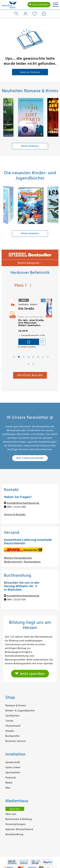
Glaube (10, 731)
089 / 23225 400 (16, 507)
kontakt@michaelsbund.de (23, 503)
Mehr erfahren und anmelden (30, 458)
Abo (8, 788)
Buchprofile (13, 736)
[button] (14, 357)
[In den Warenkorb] (35, 342)
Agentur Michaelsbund (19, 829)
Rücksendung (32, 562)
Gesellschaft (13, 762)
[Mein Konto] (26, 14)
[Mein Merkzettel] (35, 14)
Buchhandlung (14, 834)
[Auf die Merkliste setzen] (49, 342)
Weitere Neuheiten (30, 146)
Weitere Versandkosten (18, 558)
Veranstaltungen (16, 824)
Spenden (15, 809)
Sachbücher (13, 716)
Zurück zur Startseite (30, 72)
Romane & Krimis (16, 706)
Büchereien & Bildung (19, 819)
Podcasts (11, 778)
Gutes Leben (13, 767)
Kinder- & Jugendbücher (20, 711)
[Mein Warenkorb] (44, 14)
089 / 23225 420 (16, 600)
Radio (9, 783)
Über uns (11, 814)
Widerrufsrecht (13, 562)
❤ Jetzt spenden (39, 5)
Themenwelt (13, 726)
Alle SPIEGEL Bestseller (30, 375)
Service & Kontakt (15, 514)
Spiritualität (13, 772)
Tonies (9, 721)
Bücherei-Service (16, 741)
